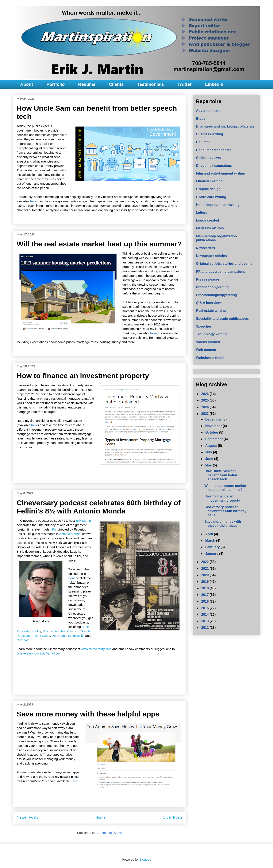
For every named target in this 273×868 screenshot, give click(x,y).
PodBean (58, 636)
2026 (205, 394)
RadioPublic (75, 636)
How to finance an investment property (83, 376)
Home (100, 817)
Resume (87, 84)
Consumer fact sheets (214, 150)
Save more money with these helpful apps (88, 714)
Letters (202, 213)
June (210, 459)
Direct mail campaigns (214, 166)
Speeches (204, 326)
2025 (205, 400)
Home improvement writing (218, 205)
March (211, 541)
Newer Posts (27, 817)
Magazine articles (210, 228)
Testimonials (151, 84)
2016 (205, 601)
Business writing (209, 134)
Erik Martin (83, 521)
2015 (205, 608)
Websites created (210, 358)
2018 (205, 588)
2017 (205, 595)
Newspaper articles (211, 256)
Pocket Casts (41, 636)
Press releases (208, 279)
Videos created (208, 342)
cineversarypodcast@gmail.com (39, 653)
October (212, 432)
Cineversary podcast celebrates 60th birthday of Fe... (225, 511)
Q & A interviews (209, 303)
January (212, 554)
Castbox (73, 631)
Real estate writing (211, 311)
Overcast (23, 640)
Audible (60, 631)
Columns (203, 142)
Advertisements (209, 111)
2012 (205, 628)
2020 (205, 575)
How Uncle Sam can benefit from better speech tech (221, 475)
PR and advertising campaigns (221, 272)
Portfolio (55, 84)
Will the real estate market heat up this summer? (99, 244)
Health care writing (211, 197)
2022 (205, 562)
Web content (206, 350)
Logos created (207, 220)
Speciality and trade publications (222, 319)
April (210, 534)
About (27, 84)
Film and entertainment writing (221, 173)
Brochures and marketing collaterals (225, 126)
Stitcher (48, 631)
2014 (205, 615)
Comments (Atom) (109, 833)
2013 (205, 621)
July (209, 452)
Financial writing (209, 181)
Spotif (35, 631)
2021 (205, 569)
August (212, 446)
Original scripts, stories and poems (224, 264)
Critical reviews (208, 158)
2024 (205, 407)
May (209, 465)
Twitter (184, 84)
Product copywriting (212, 287)
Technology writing (211, 334)
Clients (116, 84)
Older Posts (173, 817)
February (213, 547)
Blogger (145, 859)
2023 (205, 414)
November (214, 426)
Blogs (201, 119)
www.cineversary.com (96, 649)
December (214, 419)
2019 (205, 582)
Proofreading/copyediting (216, 295)
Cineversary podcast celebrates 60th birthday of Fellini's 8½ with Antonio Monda (99, 507)
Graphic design (208, 189)
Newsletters (205, 248)
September (214, 439)
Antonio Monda (70, 534)
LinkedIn (214, 84)
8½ (53, 529)
